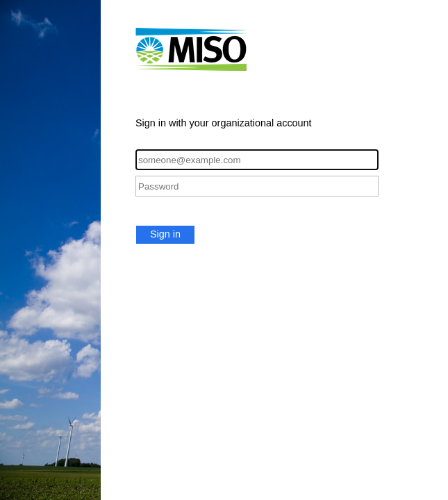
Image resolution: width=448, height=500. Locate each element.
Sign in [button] (165, 234)
